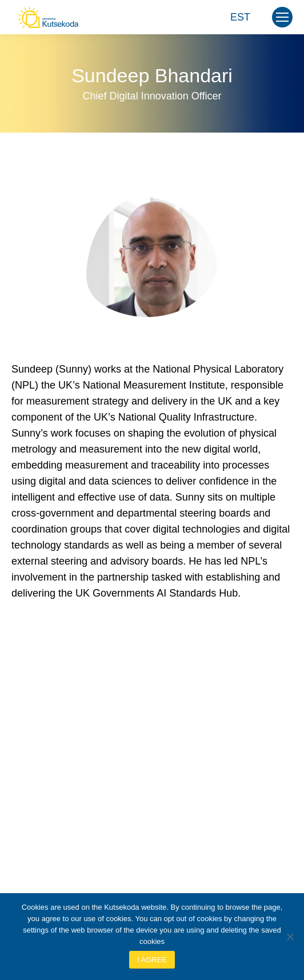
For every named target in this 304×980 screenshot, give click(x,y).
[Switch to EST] (240, 17)
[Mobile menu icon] (282, 17)
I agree (152, 960)
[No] (290, 937)
